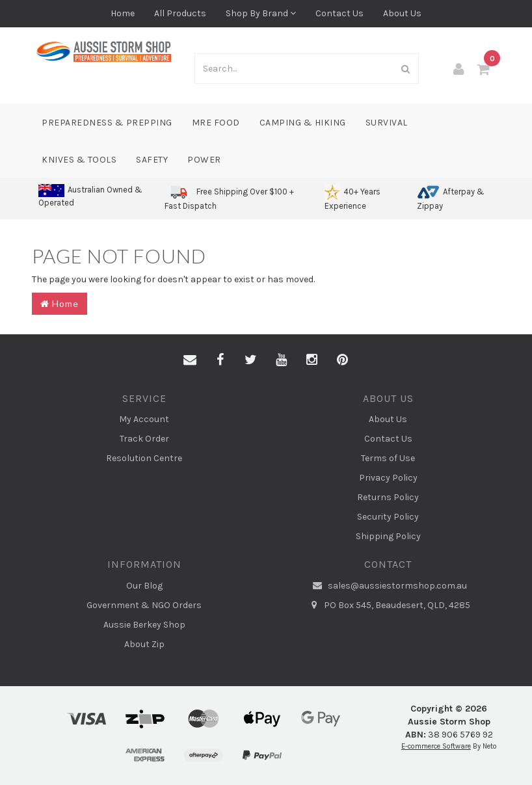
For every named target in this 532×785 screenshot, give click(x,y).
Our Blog (144, 586)
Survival (387, 123)
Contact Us (339, 13)
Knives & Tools (79, 160)
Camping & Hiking (303, 123)
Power (204, 160)
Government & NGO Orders (144, 605)
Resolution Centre (144, 458)
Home (123, 13)
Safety (152, 160)
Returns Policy (388, 497)
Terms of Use (388, 458)
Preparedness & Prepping (107, 123)
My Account (144, 419)
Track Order (144, 439)
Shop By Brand (261, 13)
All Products (180, 13)
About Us (402, 13)
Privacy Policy (388, 478)
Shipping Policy (388, 536)
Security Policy (388, 517)
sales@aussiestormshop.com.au (388, 586)
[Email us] (190, 360)
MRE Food (216, 123)
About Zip (144, 644)
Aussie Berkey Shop (144, 625)
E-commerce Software (436, 746)
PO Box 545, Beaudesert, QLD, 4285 (388, 605)
